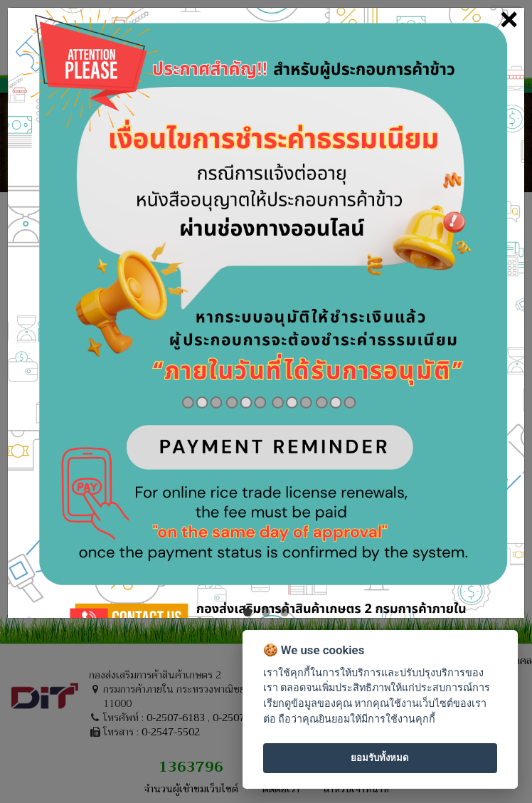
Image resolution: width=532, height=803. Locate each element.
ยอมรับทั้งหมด (380, 758)
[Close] (509, 19)
